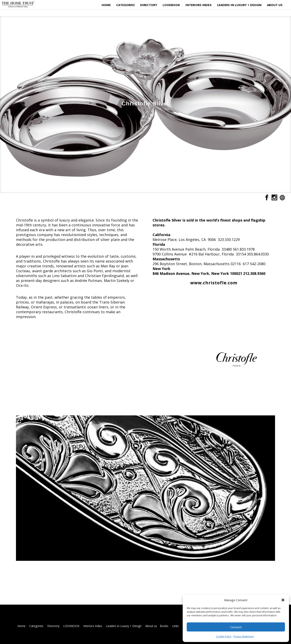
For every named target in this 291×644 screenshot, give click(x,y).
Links (176, 626)
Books (164, 626)
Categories (125, 5)
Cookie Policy (224, 636)
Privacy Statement (244, 636)
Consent (236, 627)
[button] (283, 600)
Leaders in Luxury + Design (239, 5)
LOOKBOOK (171, 5)
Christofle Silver (146, 103)
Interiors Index (198, 5)
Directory (148, 5)
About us (274, 5)
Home (106, 5)
